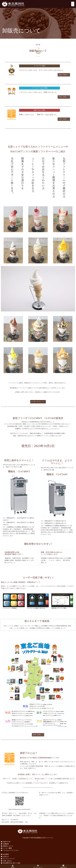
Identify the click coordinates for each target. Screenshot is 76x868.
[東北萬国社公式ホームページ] (13, 4)
